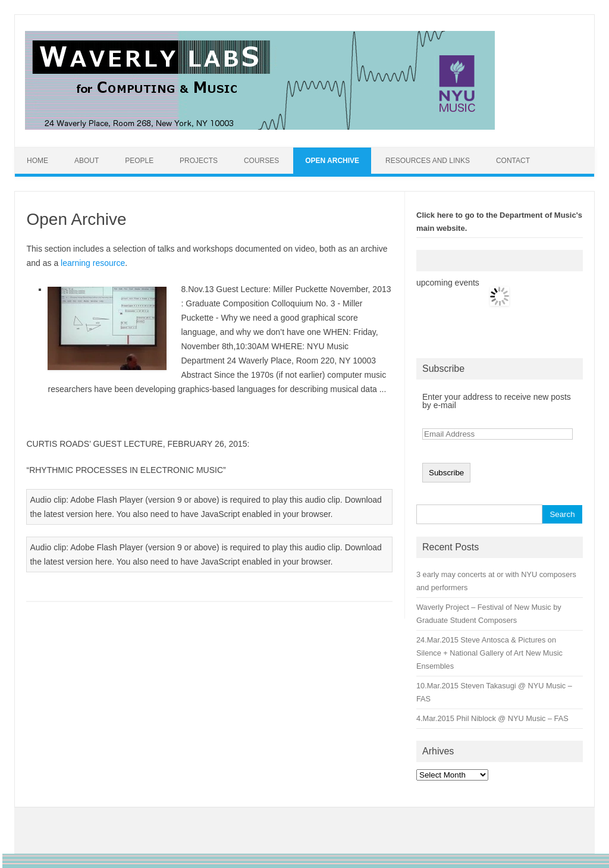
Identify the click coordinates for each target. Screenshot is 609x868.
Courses (261, 161)
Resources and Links (428, 161)
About (87, 161)
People (139, 161)
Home (37, 161)
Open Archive (332, 161)
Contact (513, 161)
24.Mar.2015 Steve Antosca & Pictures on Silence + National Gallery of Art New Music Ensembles (489, 653)
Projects (199, 161)
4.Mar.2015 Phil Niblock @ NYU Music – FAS (492, 718)
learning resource (93, 263)
